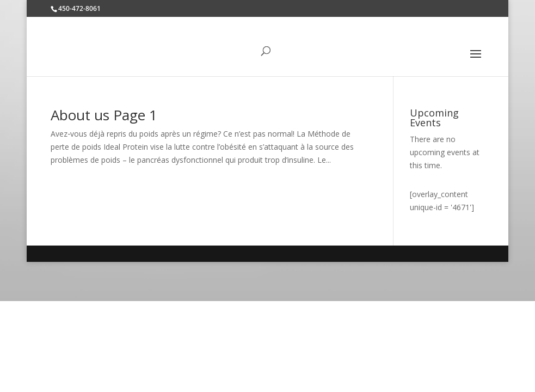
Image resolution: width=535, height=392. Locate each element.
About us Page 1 (104, 115)
